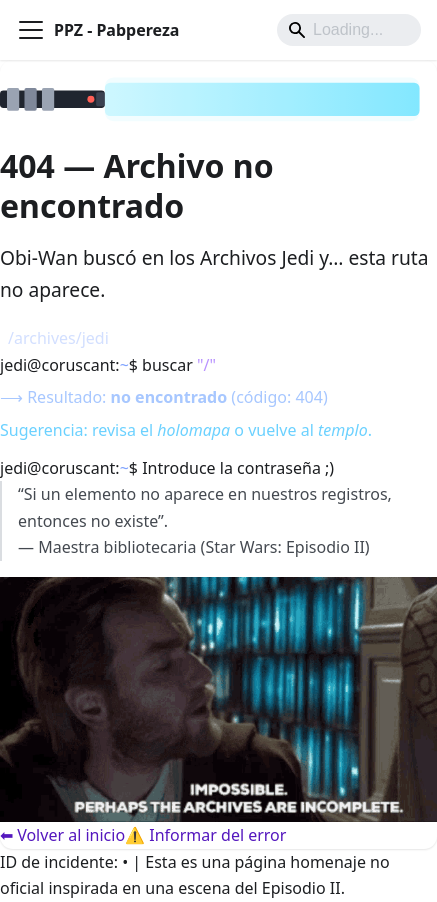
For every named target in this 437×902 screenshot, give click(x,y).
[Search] (349, 30)
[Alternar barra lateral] (31, 30)
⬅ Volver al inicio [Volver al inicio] (62, 835)
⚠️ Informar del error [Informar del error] (205, 835)
